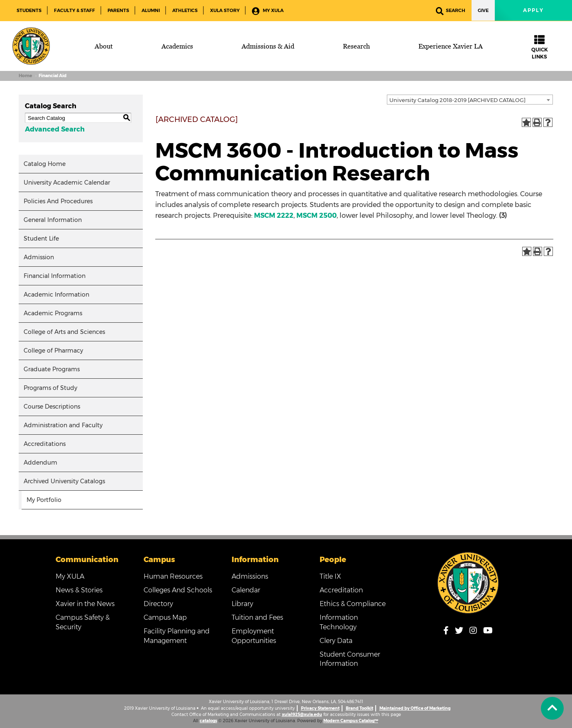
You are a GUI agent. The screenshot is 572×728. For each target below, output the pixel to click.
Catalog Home (45, 164)
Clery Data (336, 641)
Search (451, 11)
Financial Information (55, 276)
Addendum (40, 463)
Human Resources (173, 576)
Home (25, 76)
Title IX (330, 576)
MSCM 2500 (317, 215)
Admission (39, 257)
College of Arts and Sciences (64, 332)
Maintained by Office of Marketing (415, 708)
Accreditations (45, 444)
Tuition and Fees (257, 617)
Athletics (185, 10)
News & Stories (79, 590)
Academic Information (56, 295)
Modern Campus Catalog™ (351, 721)
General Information (53, 220)
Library (242, 604)
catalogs (208, 721)
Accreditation (341, 590)
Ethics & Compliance (353, 604)
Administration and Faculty (63, 425)
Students (29, 10)
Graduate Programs (52, 369)
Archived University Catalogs (64, 481)
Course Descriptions (52, 407)
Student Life (41, 239)
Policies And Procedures (58, 201)
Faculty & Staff (75, 10)
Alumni (151, 10)
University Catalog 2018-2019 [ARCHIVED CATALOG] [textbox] (457, 100)
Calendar (246, 590)
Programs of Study (50, 388)
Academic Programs (53, 313)
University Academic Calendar (67, 183)
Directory (158, 604)
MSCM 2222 (274, 215)
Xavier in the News (85, 604)
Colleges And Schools (178, 590)
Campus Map (165, 617)
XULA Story (225, 10)
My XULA (268, 11)
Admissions (250, 576)
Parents (118, 10)
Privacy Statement (320, 708)
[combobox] (470, 100)
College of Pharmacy (53, 351)
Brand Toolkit (359, 708)
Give (483, 10)
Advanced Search (55, 129)
